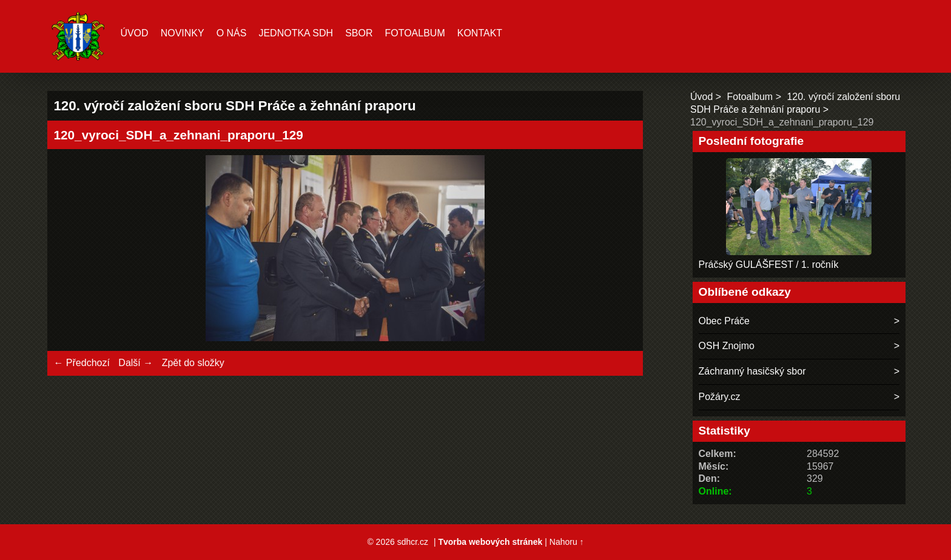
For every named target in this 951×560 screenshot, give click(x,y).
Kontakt (480, 33)
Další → (136, 363)
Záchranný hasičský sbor (752, 371)
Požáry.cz (720, 397)
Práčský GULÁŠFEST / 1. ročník (769, 265)
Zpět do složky (193, 363)
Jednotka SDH (296, 33)
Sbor (359, 33)
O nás (232, 33)
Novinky (183, 33)
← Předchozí (81, 363)
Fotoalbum (415, 33)
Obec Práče (724, 321)
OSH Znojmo (727, 346)
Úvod (134, 33)
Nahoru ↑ (567, 542)
